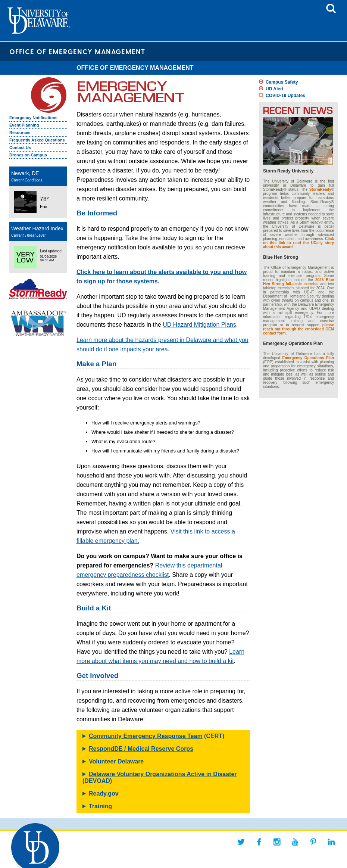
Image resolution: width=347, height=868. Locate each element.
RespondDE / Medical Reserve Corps (141, 749)
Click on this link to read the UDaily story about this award (298, 243)
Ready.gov (104, 794)
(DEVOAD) (160, 777)
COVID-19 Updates (285, 96)
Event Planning (24, 125)
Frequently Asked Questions (37, 140)
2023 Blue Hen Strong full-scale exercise (298, 282)
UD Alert (275, 89)
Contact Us (20, 147)
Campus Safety (282, 82)
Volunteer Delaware (116, 761)
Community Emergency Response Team (146, 736)
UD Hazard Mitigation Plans (199, 325)
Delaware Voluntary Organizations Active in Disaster (163, 774)
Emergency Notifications (33, 118)
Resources (20, 133)
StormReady (320, 189)
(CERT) (157, 736)
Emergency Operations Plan (308, 358)
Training (100, 806)
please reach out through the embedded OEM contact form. (298, 329)
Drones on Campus (28, 155)
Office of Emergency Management (77, 51)
